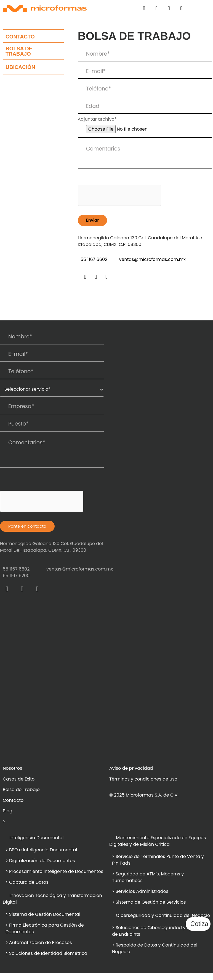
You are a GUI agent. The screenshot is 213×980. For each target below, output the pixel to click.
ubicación (20, 67)
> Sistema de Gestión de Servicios (149, 902)
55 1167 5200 (16, 576)
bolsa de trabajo (19, 51)
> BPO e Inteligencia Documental (41, 850)
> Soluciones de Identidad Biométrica (46, 953)
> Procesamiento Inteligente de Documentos (54, 871)
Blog (8, 811)
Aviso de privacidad (131, 768)
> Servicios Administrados (140, 891)
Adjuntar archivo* (97, 119)
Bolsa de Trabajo (21, 790)
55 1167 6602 (94, 259)
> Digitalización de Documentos (40, 861)
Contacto (20, 37)
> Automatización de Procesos (39, 943)
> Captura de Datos (27, 882)
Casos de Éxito (19, 779)
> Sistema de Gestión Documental (43, 914)
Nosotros (12, 768)
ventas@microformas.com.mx (152, 259)
